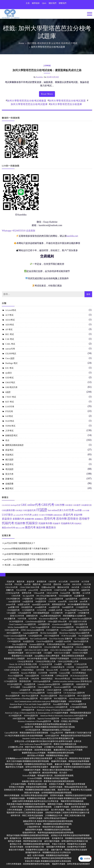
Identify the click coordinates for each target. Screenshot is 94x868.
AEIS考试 (10, 325)
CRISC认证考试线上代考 (68, 661)
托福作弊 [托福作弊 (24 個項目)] (20, 523)
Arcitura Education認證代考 (72, 719)
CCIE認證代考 (82, 607)
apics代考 (84, 601)
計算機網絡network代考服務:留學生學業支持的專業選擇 (29, 758)
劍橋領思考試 (11, 435)
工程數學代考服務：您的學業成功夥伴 (70, 807)
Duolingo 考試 (11, 363)
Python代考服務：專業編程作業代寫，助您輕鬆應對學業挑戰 (48, 776)
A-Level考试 (11, 310)
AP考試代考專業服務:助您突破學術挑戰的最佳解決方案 (48, 724)
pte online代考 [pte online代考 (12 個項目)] (18, 515)
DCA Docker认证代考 (79, 676)
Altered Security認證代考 (82, 619)
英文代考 (9, 474)
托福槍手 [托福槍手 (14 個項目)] (56, 524)
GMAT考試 (10, 382)
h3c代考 (67, 584)
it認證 (8, 392)
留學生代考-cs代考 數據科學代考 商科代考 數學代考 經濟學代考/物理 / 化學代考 (48, 741)
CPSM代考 (14, 673)
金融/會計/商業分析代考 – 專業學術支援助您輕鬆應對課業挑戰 (48, 781)
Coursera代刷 (65, 673)
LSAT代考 (10, 407)
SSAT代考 (47, 584)
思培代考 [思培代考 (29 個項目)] (50, 519)
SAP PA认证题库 (81, 650)
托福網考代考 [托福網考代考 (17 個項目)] (67, 523)
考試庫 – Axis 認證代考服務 (17, 565)
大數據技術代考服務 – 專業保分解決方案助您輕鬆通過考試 (48, 770)
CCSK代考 (86, 587)
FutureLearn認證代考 (62, 687)
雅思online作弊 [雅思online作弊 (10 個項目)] (20, 528)
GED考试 (9, 378)
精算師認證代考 (59, 604)
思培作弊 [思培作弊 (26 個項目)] (62, 519)
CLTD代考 (43, 673)
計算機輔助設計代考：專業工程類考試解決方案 (65, 816)
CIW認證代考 (41, 599)
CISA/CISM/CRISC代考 (30, 587)
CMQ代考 (35, 679)
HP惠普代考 (74, 590)
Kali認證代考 (28, 641)
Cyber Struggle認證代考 (40, 627)
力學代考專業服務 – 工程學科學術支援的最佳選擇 (28, 810)
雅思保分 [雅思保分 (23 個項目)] (51, 527)
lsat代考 (27, 584)
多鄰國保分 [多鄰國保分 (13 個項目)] (39, 519)
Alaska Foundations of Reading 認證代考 (22, 698)
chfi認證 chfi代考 (55, 610)
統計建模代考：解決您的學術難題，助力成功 (48, 773)
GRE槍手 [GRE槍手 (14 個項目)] (77, 505)
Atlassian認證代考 (79, 704)
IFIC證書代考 (10, 619)
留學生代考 (27, 593)
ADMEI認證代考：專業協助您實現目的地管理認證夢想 (68, 736)
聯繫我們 (63, 3)
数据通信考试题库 (16, 653)
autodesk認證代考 (56, 599)
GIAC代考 (73, 601)
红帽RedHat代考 (48, 587)
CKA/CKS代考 (12, 587)
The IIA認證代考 (85, 636)
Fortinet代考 (65, 593)
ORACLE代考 (52, 593)
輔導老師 (36, 3)
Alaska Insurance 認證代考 (80, 698)
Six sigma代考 (28, 596)
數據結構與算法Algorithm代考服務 (68, 750)
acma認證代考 (41, 607)
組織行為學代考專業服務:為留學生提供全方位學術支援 (35, 801)
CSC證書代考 (57, 613)
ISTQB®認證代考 (14, 684)
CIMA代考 (16, 596)
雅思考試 (9, 488)
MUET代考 (24, 679)
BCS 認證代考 (46, 698)
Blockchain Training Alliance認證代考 (74, 633)
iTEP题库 (68, 664)
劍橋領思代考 (32, 616)
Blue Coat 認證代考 (67, 696)
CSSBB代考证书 (58, 667)
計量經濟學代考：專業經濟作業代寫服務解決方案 (48, 827)
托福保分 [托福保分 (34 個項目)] (32, 523)
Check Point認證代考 (45, 641)
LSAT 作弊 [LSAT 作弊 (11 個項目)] (86, 511)
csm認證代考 (28, 601)
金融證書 (9, 484)
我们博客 (76, 593)
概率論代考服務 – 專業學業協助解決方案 (25, 841)
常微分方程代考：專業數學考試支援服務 (69, 844)
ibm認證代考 (41, 601)
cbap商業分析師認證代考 (50, 616)
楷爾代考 (10, 590)
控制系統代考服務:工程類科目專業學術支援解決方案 (67, 813)
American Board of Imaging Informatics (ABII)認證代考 (46, 707)
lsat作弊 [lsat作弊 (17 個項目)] (78, 510)
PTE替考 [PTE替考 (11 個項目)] (42, 515)
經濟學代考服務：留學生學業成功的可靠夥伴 (48, 818)
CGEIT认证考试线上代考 (82, 659)
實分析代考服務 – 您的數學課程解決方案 (27, 847)
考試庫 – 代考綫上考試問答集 (66, 721)
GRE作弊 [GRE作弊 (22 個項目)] (60, 505)
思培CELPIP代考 (17, 616)
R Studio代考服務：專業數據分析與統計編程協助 (48, 778)
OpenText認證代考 (81, 641)
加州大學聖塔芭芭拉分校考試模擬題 (27, 101)
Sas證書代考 (79, 596)
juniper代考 (11, 604)
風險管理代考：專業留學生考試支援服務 (75, 790)
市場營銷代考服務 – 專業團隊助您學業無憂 (28, 798)
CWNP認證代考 (14, 641)
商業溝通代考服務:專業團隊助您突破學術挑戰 (26, 804)
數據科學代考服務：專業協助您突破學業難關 (70, 761)
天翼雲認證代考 (35, 647)
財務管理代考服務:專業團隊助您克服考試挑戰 (67, 798)
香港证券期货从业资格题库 (73, 656)
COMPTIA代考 (60, 590)
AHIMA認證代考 (31, 716)
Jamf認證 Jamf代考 (63, 641)
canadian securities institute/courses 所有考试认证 (72, 681)
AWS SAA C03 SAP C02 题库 (36, 650)
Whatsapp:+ (7, 231)
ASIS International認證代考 (63, 627)
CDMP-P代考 (86, 670)
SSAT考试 (10, 421)
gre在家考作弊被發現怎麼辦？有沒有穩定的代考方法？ (29, 554)
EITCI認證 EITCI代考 (78, 622)
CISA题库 (48, 653)
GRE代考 (52, 582)
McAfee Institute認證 (49, 633)
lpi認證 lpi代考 (24, 604)
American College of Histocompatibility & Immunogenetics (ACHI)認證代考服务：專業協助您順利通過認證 (48, 713)
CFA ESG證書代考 (83, 647)
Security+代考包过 (29, 673)
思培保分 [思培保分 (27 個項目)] (73, 519)
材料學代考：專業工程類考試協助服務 (27, 816)
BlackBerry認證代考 (49, 696)
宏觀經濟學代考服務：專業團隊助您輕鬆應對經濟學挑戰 (48, 824)
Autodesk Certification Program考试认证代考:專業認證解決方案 (48, 738)
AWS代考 (75, 587)
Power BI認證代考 (15, 676)
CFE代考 (70, 667)
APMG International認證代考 (32, 630)
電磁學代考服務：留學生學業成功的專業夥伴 (71, 864)
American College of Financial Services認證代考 (56, 710)
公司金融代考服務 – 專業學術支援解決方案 (29, 784)
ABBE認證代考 (82, 684)
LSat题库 (58, 664)
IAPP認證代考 (44, 624)
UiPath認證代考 (25, 613)
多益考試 (9, 450)
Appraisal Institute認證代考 (48, 719)
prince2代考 (33, 590)
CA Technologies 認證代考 (74, 693)
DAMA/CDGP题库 (80, 653)
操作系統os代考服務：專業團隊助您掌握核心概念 (48, 756)
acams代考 (62, 601)
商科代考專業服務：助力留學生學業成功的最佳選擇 (26, 795)
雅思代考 (21, 582)
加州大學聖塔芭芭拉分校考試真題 (67, 101)
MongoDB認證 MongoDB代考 (77, 610)
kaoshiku (40, 77)
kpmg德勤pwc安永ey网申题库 (47, 656)
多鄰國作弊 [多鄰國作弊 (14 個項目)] (29, 519)
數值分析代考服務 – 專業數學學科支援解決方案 (29, 850)
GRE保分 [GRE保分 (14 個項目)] (69, 505)
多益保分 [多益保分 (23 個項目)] (7, 519)
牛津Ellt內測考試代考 (56, 644)
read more (47, 94)
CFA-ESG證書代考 (52, 647)
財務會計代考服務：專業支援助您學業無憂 (67, 784)
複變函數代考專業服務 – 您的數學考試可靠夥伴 (66, 847)
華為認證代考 (68, 647)
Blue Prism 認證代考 (30, 696)
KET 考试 (10, 402)
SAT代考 (9, 584)
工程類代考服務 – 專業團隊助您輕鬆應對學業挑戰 (31, 807)
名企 (7, 440)
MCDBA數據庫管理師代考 (79, 604)
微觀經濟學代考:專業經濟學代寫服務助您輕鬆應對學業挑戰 (48, 821)
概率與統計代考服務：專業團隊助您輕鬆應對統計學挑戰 (29, 764)
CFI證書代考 (27, 599)
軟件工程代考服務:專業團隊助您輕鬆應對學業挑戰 (28, 761)
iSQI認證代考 (30, 684)
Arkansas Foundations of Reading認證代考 (34, 721)
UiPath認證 (11, 613)
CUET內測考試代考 (75, 644)
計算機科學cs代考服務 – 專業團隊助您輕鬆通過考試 (66, 747)
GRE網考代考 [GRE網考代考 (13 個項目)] (86, 505)
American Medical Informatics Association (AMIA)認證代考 (64, 716)
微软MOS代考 (63, 587)
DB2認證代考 (27, 607)
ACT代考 (85, 582)
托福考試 (9, 455)
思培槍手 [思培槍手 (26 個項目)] (84, 519)
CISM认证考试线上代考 (46, 661)
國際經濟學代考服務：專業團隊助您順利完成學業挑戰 (48, 830)
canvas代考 (10, 349)
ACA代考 (86, 593)
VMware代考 (39, 593)
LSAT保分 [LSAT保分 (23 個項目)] (7, 515)
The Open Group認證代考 (17, 639)
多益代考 (31, 582)
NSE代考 (53, 673)
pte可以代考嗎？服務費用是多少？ (20, 543)
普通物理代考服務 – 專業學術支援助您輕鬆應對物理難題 (48, 858)
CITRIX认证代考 (13, 593)
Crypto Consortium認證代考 (15, 636)
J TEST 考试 (11, 397)
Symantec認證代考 (37, 644)
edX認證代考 (25, 690)
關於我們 (53, 3)
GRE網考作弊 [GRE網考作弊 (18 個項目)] (8, 510)
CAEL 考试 (10, 344)
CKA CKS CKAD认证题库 (61, 650)
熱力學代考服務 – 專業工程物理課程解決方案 (70, 810)
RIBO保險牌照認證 (41, 613)
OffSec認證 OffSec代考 (57, 622)
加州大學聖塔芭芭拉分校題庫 (66, 104)
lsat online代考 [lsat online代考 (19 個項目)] (55, 510)
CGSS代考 (64, 670)
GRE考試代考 (11, 387)
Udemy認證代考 (29, 687)
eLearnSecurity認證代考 (62, 624)
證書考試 (9, 479)
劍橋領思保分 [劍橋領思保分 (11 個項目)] (58, 515)
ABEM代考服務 (75, 701)
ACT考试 (9, 315)
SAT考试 (9, 416)
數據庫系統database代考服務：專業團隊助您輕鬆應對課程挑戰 (48, 753)
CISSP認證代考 (13, 610)
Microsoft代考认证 (62, 679)
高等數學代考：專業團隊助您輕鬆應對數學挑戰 (72, 838)
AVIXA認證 (15, 687)
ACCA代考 (63, 582)
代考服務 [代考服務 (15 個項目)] (49, 515)
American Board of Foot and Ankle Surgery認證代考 (30, 704)
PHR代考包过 (47, 679)
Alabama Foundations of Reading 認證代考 (28, 693)
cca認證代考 (85, 599)
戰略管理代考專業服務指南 (72, 801)
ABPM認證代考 (28, 710)
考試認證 (9, 469)
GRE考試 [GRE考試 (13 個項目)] (19, 511)
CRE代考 (75, 670)
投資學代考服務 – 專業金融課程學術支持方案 (68, 787)
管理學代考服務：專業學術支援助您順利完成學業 (71, 795)
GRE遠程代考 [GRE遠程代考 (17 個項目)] (29, 510)
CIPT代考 (40, 670)
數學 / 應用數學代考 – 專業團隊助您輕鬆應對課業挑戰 (27, 838)
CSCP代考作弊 (47, 676)
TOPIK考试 (10, 426)
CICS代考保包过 (79, 673)
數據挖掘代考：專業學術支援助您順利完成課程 (70, 767)
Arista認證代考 (15, 707)
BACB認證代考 (60, 698)
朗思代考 (37, 584)
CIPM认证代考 (62, 676)
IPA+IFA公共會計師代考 (46, 596)
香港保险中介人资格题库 (14, 659)
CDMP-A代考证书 (12, 670)
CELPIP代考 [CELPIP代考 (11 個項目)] (6, 505)
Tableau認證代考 (32, 676)
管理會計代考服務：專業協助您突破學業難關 (28, 787)
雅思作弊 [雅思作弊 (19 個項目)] (41, 528)
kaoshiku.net (72, 236)
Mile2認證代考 (82, 627)
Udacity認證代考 (45, 687)
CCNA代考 (41, 610)
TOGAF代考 (21, 590)
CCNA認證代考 (10, 681)
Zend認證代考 (68, 607)
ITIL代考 (87, 584)
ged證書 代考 (14, 607)
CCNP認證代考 (28, 610)
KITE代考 (33, 619)
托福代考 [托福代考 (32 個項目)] (8, 523)
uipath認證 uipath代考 (41, 604)
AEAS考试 (10, 320)
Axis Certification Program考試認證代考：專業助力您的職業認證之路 (48, 744)
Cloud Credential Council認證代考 (22, 624)
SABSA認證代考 (11, 630)
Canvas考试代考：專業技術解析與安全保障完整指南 (26, 733)
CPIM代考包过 (28, 670)
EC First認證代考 (82, 639)
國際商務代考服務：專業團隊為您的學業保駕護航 (68, 804)
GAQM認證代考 (35, 636)
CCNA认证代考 (46, 664)
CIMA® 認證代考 (54, 690)
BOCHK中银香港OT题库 (37, 659)
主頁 (28, 3)
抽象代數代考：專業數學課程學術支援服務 (69, 850)
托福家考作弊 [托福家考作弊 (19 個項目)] (45, 523)
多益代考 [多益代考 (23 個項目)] (68, 515)
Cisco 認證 (10, 358)
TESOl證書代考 (65, 596)
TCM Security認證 (69, 636)
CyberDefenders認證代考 (36, 622)
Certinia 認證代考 (54, 693)
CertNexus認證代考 (69, 630)
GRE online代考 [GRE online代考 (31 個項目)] (31, 505)
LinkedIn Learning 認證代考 (49, 684)
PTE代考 (9, 411)
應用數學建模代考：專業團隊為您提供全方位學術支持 (48, 853)
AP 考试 (9, 329)
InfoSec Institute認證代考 (18, 627)
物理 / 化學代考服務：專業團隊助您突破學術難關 (48, 855)
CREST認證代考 (80, 624)
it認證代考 (86, 590)
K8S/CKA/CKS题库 (62, 653)
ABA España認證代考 (42, 681)
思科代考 (57, 584)
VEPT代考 (22, 619)
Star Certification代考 (39, 639)
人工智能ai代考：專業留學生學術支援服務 (72, 758)
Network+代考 (52, 670)
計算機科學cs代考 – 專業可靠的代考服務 (25, 747)
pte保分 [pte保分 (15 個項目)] (35, 515)
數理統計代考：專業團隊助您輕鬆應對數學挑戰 (30, 844)
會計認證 (9, 460)
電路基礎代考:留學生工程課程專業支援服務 (25, 813)
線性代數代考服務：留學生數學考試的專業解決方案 (66, 841)
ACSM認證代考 (15, 716)
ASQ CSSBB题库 (15, 650)
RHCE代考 (77, 584)
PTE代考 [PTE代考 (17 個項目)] (28, 515)
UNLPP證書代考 (13, 599)
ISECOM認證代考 (52, 636)
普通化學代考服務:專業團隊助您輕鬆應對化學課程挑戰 (48, 861)
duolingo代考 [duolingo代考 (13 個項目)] (15, 505)
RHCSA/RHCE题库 (34, 653)
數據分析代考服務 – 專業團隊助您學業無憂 (73, 764)
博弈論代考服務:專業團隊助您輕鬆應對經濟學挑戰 (28, 835)
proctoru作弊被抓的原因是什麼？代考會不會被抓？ (27, 549)
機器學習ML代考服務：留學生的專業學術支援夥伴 (27, 767)
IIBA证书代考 (46, 590)
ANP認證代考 (68, 684)
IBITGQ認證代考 (14, 633)
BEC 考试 (10, 334)
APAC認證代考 (79, 687)
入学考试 (47, 66)
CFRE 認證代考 (70, 690)
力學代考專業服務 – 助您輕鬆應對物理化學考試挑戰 (28, 864)
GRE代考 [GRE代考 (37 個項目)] (48, 505)
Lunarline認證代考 (30, 633)
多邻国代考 (42, 582)
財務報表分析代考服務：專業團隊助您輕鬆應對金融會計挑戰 (30, 790)
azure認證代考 (14, 601)
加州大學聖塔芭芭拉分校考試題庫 (29, 104)
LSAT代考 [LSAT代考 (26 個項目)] (68, 510)
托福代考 (11, 582)
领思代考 (31, 719)
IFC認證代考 (70, 613)
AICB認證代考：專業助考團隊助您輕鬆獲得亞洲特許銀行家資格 (48, 727)
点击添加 (31, 231)
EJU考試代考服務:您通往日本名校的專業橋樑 (24, 736)
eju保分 (9, 373)
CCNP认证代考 (80, 664)
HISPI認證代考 (85, 630)
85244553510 (19, 231)
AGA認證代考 (39, 690)
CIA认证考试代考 (31, 667)
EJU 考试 (9, 368)
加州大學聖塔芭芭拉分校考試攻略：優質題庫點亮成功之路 (47, 70)
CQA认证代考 (82, 667)
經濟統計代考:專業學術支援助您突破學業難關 (70, 835)
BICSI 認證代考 (84, 696)
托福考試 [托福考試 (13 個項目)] (78, 524)
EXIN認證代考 (52, 630)
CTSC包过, (12, 679)
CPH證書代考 (84, 613)
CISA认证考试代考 (25, 661)
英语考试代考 (25, 681)
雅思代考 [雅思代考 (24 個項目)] (30, 527)
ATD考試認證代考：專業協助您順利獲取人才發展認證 (48, 730)
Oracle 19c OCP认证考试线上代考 (23, 664)
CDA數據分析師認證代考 (16, 647)
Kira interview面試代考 (48, 619)
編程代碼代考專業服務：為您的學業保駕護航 (32, 750)
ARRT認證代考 (19, 719)
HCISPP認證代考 (16, 622)
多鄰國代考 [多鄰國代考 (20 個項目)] (18, 519)
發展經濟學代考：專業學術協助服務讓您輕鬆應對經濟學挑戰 (48, 833)
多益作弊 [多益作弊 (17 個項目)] (78, 515)
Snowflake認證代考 (80, 679)
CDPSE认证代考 (15, 667)
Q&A (44, 3)
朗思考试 (9, 464)
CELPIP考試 (11, 354)
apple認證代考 (71, 599)
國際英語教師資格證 (14, 445)
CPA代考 (52, 601)
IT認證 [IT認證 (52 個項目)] (42, 510)
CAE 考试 (10, 339)
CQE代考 (45, 667)
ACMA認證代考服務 (78, 707)
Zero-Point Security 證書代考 (61, 639)
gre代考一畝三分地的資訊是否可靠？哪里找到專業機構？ (30, 559)
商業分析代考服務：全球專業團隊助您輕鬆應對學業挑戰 (48, 793)
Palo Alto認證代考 (20, 644)
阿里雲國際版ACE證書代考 (74, 616)
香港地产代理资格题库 (60, 659)
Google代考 (65, 619)
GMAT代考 (74, 582)
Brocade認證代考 (13, 696)
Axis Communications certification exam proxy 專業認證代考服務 (40, 701)
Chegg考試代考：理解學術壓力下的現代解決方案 (71, 733)
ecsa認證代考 (54, 607)
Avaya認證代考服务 (61, 704)
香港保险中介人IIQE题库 (22, 656)
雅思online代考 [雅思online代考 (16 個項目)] (8, 528)
